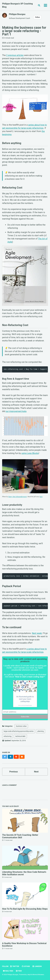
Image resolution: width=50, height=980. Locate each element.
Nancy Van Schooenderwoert (18, 497)
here (41, 497)
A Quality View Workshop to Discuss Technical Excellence (24, 945)
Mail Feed (8, 971)
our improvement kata (16, 411)
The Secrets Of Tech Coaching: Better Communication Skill (20, 836)
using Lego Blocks (30, 453)
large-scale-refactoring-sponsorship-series (19, 731)
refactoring (7, 736)
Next (36, 772)
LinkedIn (37, 966)
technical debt (20, 736)
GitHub (26, 966)
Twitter (15, 966)
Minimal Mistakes (38, 975)
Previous (14, 772)
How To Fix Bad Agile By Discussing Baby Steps (25, 909)
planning (41, 731)
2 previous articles (15, 55)
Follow (37, 17)
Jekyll (29, 975)
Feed (19, 971)
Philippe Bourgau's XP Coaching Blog (17, 5)
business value (21, 726)
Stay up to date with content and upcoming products (25, 660)
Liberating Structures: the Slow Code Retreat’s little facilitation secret (24, 873)
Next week (37, 633)
